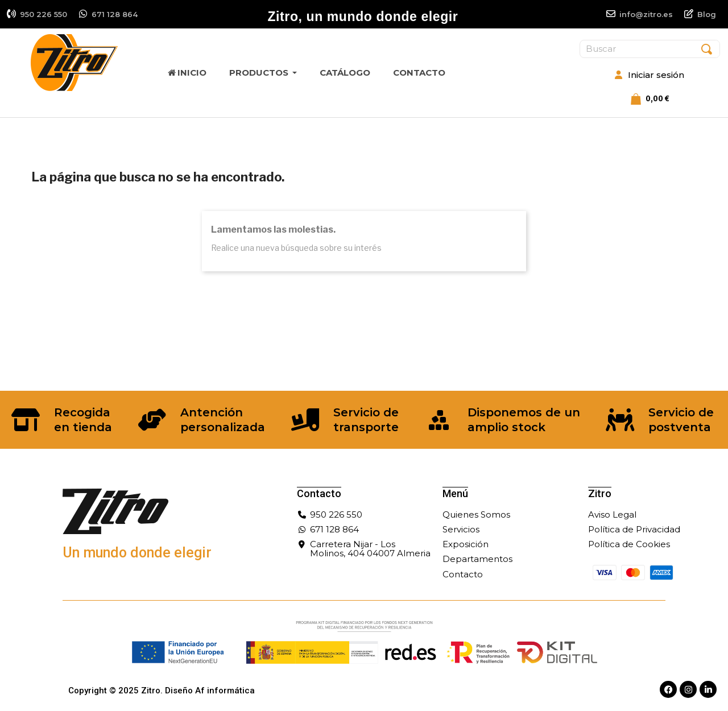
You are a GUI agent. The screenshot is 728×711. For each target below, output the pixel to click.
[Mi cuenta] (650, 75)
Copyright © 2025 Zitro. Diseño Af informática (162, 691)
